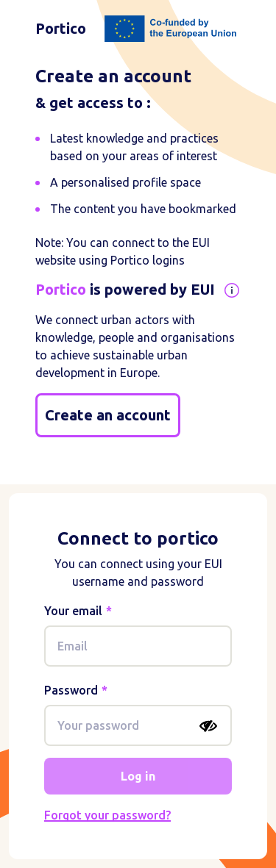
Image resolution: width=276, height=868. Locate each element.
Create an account (108, 415)
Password (71, 690)
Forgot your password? (107, 815)
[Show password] (208, 726)
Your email (73, 611)
